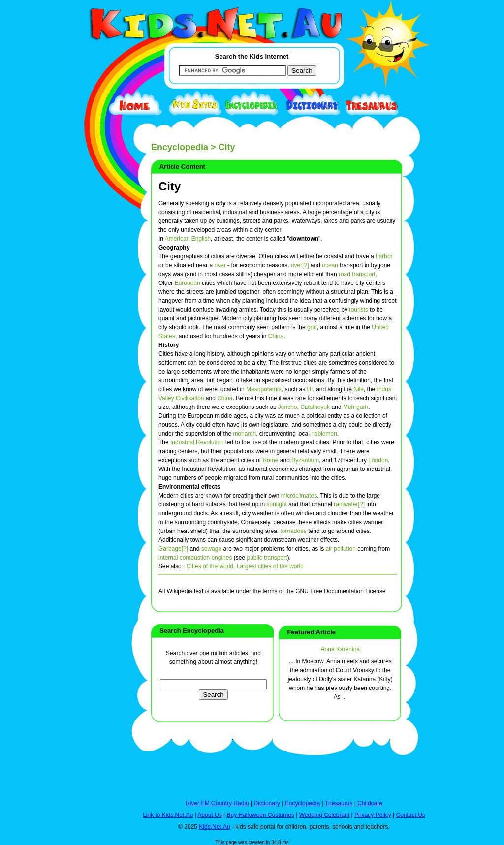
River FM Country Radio (217, 803)
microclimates (299, 496)
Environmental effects (189, 487)
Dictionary (267, 803)
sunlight (276, 504)
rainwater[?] (349, 504)
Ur (310, 389)
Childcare (370, 803)
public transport (267, 558)
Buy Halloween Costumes (260, 815)
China (276, 336)
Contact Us (410, 815)
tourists (359, 310)
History (169, 345)
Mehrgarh (356, 407)
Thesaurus (339, 803)
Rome (270, 460)
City (170, 186)
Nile (359, 389)
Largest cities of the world (270, 566)
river (220, 265)
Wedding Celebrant (325, 815)
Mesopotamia (264, 389)
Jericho (288, 407)
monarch (244, 434)
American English (188, 239)
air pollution (341, 549)
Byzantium (305, 460)
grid (312, 327)
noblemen (324, 434)
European (188, 283)
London (378, 460)
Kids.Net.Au (214, 827)
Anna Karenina (340, 649)
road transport (357, 274)
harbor (384, 256)
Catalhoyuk (315, 407)
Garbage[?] (173, 549)
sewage (211, 549)
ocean (330, 265)
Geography (174, 248)
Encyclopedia (180, 147)
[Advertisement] (97, 360)
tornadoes (294, 531)
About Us (209, 815)
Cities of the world (210, 566)
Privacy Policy (373, 815)
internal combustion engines (195, 558)
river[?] (300, 265)
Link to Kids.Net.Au (168, 815)
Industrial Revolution (197, 442)
